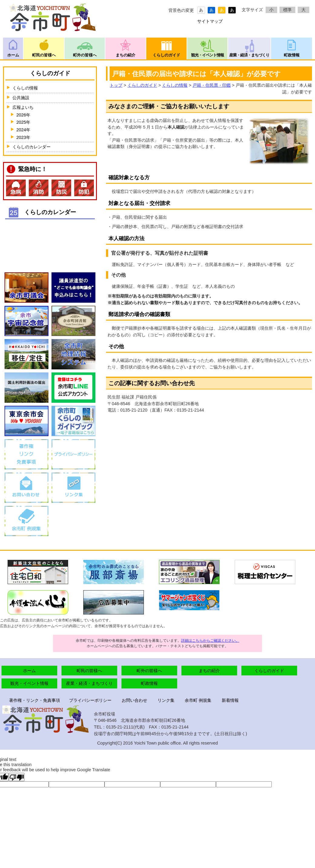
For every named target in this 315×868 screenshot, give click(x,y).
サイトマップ (210, 21)
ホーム (13, 55)
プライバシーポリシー (90, 700)
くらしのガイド (166, 55)
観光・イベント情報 (207, 55)
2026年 (23, 115)
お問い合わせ (134, 700)
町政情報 (292, 55)
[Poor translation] (17, 777)
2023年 (23, 137)
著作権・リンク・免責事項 (35, 700)
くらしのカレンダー (31, 147)
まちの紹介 (126, 55)
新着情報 (230, 700)
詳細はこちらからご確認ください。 (210, 641)
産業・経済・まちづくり (249, 55)
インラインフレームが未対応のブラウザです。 (50, 242)
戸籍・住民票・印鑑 (212, 85)
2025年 (23, 122)
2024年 (23, 130)
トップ (116, 85)
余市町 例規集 (198, 700)
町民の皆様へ (44, 55)
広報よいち (23, 107)
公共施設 (21, 98)
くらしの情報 (175, 85)
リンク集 (166, 700)
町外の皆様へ (85, 55)
